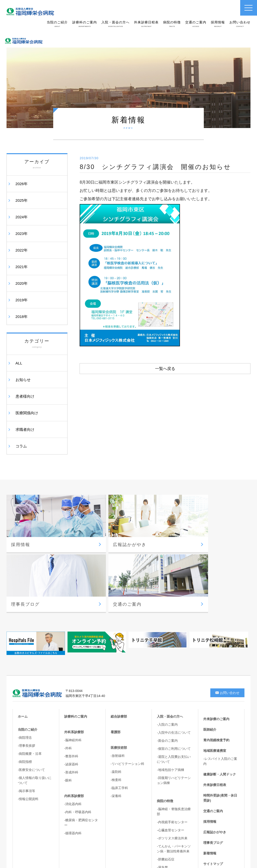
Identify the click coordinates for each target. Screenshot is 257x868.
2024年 (22, 217)
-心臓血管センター (170, 752)
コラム (21, 446)
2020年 (22, 283)
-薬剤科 (116, 694)
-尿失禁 (162, 789)
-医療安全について (31, 692)
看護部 (116, 654)
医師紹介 (210, 652)
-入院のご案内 (167, 647)
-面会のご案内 (167, 663)
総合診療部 (119, 638)
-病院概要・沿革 (30, 676)
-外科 (68, 670)
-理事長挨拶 (26, 668)
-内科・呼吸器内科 (78, 734)
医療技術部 (119, 670)
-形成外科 (71, 694)
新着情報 (210, 775)
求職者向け (25, 429)
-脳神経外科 (73, 662)
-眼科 (68, 702)
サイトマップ (213, 786)
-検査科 (116, 702)
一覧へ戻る (165, 369)
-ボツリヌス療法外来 (172, 760)
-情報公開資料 (28, 721)
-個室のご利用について (174, 671)
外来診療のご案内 (216, 641)
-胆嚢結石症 (166, 781)
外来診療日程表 (146, 24)
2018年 (22, 317)
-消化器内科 (73, 726)
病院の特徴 (172, 24)
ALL (19, 363)
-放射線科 (118, 678)
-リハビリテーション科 (127, 686)
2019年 (22, 300)
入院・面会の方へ (115, 24)
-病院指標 (25, 684)
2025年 (22, 200)
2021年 (22, 267)
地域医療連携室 (215, 673)
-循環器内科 (73, 755)
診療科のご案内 (85, 24)
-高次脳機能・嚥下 (170, 805)
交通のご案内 (196, 24)
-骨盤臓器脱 (166, 797)
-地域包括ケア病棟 (170, 692)
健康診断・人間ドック (220, 696)
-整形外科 (71, 678)
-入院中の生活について (174, 655)
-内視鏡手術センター (172, 744)
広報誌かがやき (215, 754)
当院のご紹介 (57, 24)
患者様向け (25, 396)
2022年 (22, 250)
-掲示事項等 (26, 713)
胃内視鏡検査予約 (216, 662)
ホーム (23, 638)
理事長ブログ (213, 765)
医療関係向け (27, 413)
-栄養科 (116, 718)
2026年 (22, 184)
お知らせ (23, 380)
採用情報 (218, 24)
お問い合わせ (240, 24)
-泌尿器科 (71, 686)
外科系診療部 (74, 654)
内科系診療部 (74, 718)
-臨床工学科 (119, 710)
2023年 (22, 234)
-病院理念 (25, 660)
